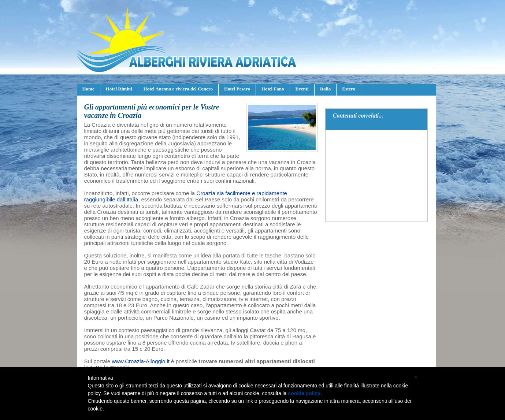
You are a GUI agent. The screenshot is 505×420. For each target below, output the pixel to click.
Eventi (302, 89)
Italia (326, 89)
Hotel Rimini (119, 89)
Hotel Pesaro (237, 89)
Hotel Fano (273, 89)
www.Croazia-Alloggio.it (141, 361)
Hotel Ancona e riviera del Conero (178, 89)
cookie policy (304, 393)
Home (88, 89)
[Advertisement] (377, 176)
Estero (349, 89)
